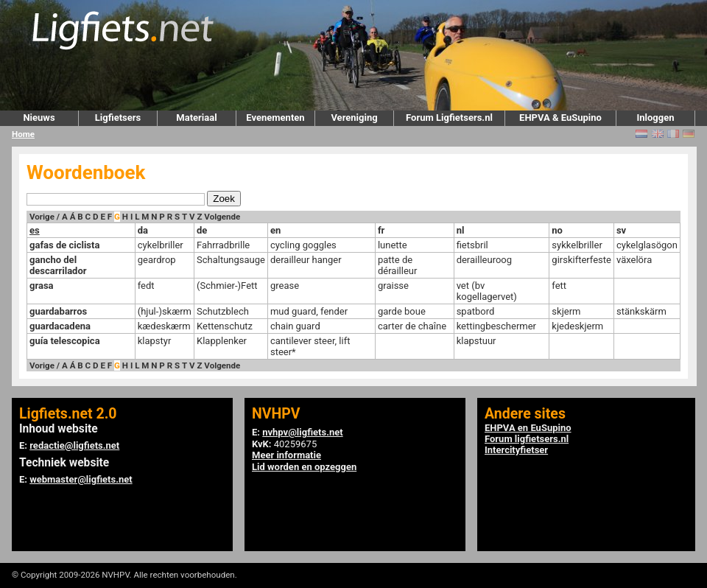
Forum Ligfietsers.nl (449, 118)
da (143, 230)
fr (381, 230)
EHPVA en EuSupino (528, 428)
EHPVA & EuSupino (560, 118)
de (202, 230)
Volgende (222, 217)
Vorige (42, 217)
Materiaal (196, 118)
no (557, 230)
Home (23, 134)
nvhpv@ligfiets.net (302, 432)
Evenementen (275, 118)
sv (621, 230)
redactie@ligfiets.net (74, 445)
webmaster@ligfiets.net (81, 479)
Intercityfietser (516, 450)
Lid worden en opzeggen (304, 467)
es (35, 230)
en (275, 230)
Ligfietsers (118, 118)
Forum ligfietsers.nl (527, 439)
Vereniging (354, 118)
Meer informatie (286, 455)
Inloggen (655, 118)
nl (461, 230)
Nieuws (39, 118)
